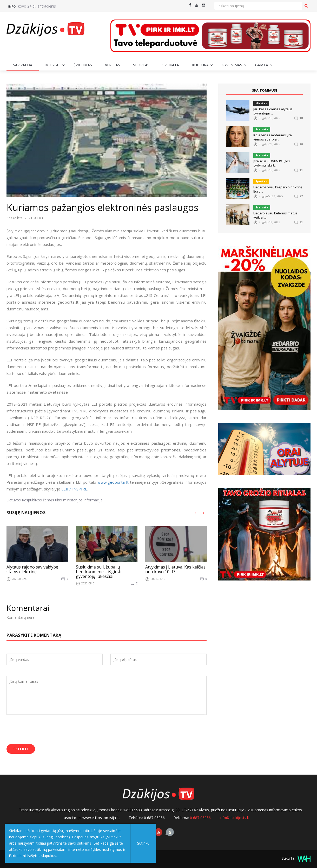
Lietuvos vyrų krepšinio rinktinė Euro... (278, 189)
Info (12, 6)
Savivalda (23, 65)
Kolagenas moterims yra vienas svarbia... (273, 137)
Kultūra (200, 65)
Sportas (141, 65)
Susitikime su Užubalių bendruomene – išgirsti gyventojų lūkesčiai (99, 572)
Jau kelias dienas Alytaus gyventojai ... (273, 111)
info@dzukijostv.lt (234, 818)
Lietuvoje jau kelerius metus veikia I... (275, 215)
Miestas (53, 65)
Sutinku (143, 843)
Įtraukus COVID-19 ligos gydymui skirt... (272, 163)
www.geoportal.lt (113, 482)
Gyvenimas (232, 65)
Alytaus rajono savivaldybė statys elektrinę (32, 569)
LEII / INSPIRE (74, 489)
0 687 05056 (200, 818)
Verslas (113, 65)
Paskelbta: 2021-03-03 (25, 218)
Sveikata (171, 65)
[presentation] (46, 730)
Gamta (262, 65)
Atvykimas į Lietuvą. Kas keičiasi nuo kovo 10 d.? (176, 569)
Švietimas (83, 65)
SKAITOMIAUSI (265, 90)
